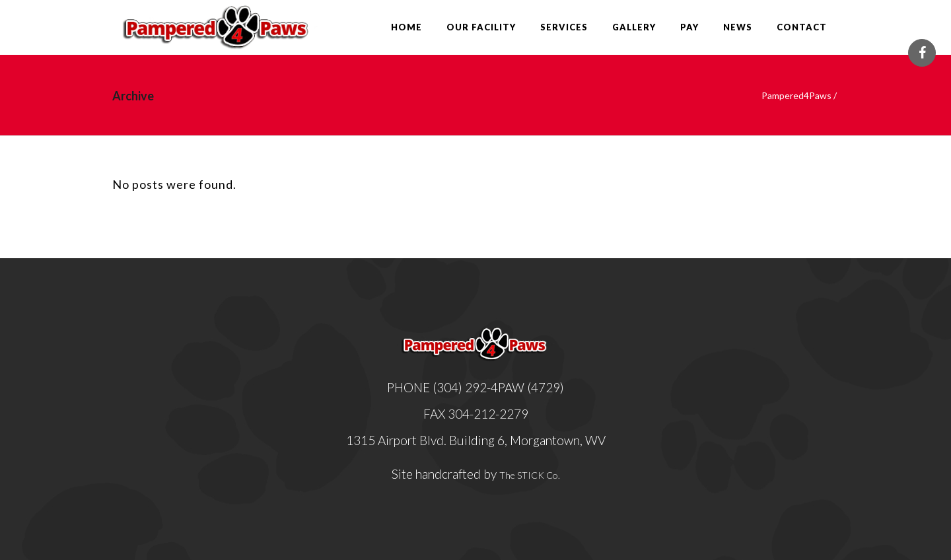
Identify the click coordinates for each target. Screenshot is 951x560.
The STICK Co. (530, 475)
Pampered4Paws (796, 95)
